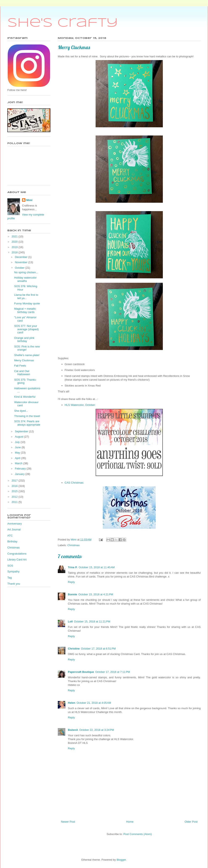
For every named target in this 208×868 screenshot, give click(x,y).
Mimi (29, 200)
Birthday (12, 541)
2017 (15, 481)
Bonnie (72, 594)
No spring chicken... (26, 272)
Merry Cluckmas (24, 360)
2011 (15, 502)
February (21, 469)
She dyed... (21, 411)
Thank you (14, 584)
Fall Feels (20, 366)
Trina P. (73, 567)
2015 (15, 491)
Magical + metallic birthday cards (25, 310)
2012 (15, 497)
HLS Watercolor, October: (81, 405)
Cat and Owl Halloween (22, 373)
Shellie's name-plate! (27, 355)
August (20, 437)
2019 (15, 247)
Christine (74, 649)
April (18, 458)
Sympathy (13, 571)
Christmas (74, 545)
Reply (71, 582)
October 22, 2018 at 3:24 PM (97, 730)
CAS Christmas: (74, 483)
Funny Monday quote (27, 303)
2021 (15, 236)
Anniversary (15, 524)
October (20, 268)
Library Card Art (17, 560)
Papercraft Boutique (81, 672)
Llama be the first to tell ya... (26, 297)
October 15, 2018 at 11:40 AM (97, 567)
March (19, 463)
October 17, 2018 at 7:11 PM (113, 672)
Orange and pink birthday (24, 340)
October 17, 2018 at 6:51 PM (98, 649)
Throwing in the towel (27, 416)
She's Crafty (63, 23)
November (22, 262)
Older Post (191, 822)
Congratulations (17, 554)
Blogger (121, 860)
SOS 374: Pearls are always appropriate (27, 423)
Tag (10, 578)
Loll (70, 621)
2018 (15, 252)
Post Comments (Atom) (138, 834)
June (18, 447)
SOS (10, 566)
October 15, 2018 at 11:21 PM (92, 621)
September (22, 431)
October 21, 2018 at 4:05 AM (94, 703)
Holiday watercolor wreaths (25, 279)
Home (130, 822)
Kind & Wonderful (25, 397)
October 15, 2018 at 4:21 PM (96, 594)
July (18, 442)
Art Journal (14, 529)
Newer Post (68, 822)
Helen (72, 703)
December (22, 257)
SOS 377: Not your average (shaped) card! (26, 329)
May (18, 453)
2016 (15, 486)
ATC (10, 536)
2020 (15, 242)
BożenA (73, 730)
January (20, 474)
